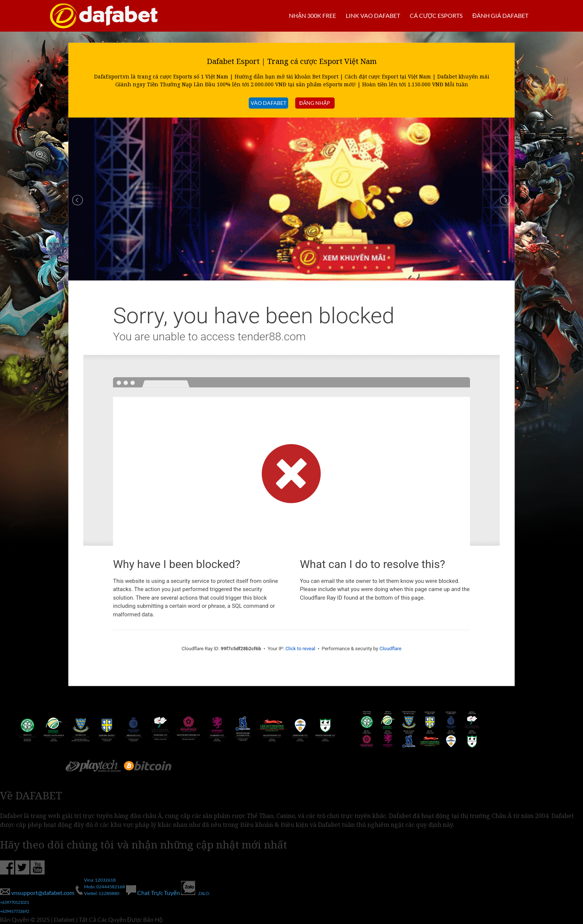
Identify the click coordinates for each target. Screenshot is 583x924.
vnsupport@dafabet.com (38, 893)
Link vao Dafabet (373, 15)
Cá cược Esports (436, 15)
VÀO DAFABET (268, 103)
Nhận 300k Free (313, 15)
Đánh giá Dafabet (500, 15)
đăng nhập (315, 103)
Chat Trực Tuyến (154, 893)
